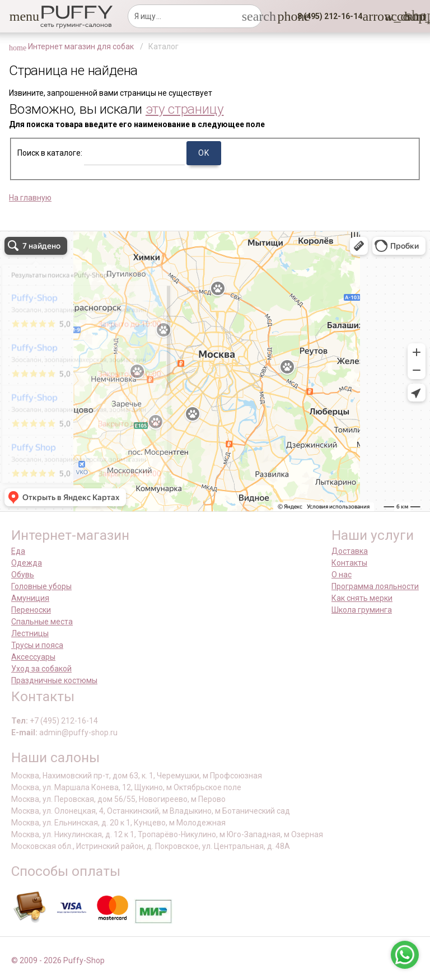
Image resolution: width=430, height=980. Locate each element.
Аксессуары (33, 657)
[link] (391, 16)
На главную (30, 198)
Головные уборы (41, 586)
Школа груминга (362, 610)
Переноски (31, 610)
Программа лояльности (375, 586)
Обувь (23, 575)
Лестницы (30, 633)
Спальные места (42, 622)
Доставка (350, 551)
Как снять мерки (362, 598)
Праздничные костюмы (54, 680)
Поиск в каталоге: (50, 153)
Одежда (27, 563)
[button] (16, 16)
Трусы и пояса (37, 645)
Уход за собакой (41, 669)
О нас (342, 575)
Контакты (349, 563)
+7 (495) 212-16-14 (64, 721)
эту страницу (185, 109)
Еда (18, 551)
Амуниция (30, 598)
